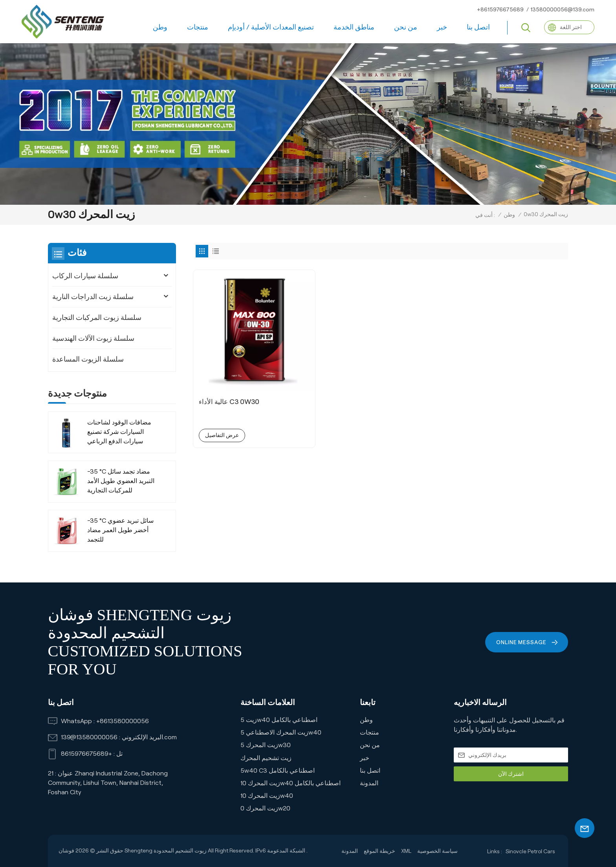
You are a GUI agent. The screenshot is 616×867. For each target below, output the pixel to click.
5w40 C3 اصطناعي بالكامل (278, 771)
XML (406, 851)
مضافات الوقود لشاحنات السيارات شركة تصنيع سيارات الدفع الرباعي (119, 432)
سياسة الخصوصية (437, 851)
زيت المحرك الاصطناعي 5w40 (281, 732)
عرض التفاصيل (223, 402)
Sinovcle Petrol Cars (530, 851)
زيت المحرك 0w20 (265, 808)
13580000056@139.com (562, 9)
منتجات (198, 27)
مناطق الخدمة (354, 27)
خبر (442, 27)
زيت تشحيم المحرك (266, 758)
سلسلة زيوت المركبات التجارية (97, 318)
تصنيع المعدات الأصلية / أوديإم (271, 27)
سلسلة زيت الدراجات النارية (93, 297)
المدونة (369, 783)
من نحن (406, 27)
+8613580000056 (123, 721)
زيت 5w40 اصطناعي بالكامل (279, 720)
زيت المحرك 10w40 (267, 796)
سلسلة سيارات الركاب (85, 276)
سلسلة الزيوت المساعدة (88, 359)
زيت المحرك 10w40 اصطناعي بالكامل (291, 783)
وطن (160, 27)
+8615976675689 (500, 9)
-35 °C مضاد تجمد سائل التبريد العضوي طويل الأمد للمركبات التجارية (121, 481)
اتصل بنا (478, 27)
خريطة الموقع (379, 851)
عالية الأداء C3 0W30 (231, 368)
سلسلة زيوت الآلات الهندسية (93, 338)
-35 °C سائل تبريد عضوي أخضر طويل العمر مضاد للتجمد (120, 530)
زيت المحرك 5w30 (266, 745)
